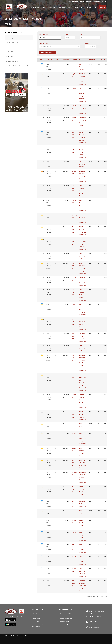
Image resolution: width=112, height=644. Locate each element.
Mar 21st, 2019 (73, 489)
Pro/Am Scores (36, 621)
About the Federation (65, 613)
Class (87, 43)
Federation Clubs (64, 616)
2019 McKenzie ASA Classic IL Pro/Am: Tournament (83, 439)
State (57, 60)
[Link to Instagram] (103, 1)
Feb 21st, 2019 (73, 504)
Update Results (47, 52)
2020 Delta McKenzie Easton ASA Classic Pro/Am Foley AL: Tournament (83, 363)
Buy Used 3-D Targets (38, 624)
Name (49, 60)
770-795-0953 (94, 627)
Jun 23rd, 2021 (73, 292)
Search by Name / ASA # (14, 38)
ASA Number (44, 35)
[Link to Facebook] (106, 1)
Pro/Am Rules (36, 616)
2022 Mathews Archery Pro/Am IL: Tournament (83, 191)
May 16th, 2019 (73, 463)
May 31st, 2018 (73, 547)
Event (82, 34)
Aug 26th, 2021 (73, 266)
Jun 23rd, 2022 (73, 188)
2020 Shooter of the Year (82, 348)
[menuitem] (73, 1)
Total (92, 60)
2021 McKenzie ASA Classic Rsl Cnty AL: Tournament (83, 268)
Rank (41, 60)
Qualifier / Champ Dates (66, 619)
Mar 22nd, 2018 (73, 583)
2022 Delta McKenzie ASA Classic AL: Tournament (83, 176)
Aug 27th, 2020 (73, 358)
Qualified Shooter (64, 621)
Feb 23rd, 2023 (73, 150)
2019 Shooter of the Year (82, 426)
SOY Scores (9, 52)
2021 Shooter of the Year (82, 256)
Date (74, 60)
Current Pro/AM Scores (13, 47)
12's (100, 60)
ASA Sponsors (36, 627)
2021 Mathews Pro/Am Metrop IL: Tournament (83, 295)
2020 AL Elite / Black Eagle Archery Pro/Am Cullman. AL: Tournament (83, 383)
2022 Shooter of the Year (82, 164)
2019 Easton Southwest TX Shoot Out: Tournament (83, 477)
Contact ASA (97, 1)
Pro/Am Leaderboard (12, 42)
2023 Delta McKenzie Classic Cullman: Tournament (83, 79)
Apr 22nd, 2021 (73, 322)
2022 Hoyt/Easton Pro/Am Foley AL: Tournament (83, 244)
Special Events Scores (12, 61)
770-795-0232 (94, 622)
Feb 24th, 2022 (73, 242)
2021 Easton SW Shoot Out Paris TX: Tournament (83, 324)
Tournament (43, 43)
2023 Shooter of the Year (82, 67)
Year (67, 34)
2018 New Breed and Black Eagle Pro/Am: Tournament (83, 586)
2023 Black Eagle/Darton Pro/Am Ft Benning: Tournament (83, 138)
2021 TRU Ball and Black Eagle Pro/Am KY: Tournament (83, 310)
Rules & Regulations (73, 1)
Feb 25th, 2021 (73, 336)
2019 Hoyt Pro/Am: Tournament (83, 504)
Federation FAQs (64, 624)
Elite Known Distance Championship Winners (19, 66)
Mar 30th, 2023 (73, 135)
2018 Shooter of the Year (82, 513)
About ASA (89, 1)
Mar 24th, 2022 (73, 230)
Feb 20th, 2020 (73, 414)
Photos (82, 1)
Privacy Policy (25, 636)
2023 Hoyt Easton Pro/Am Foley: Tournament (83, 152)
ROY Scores (9, 56)
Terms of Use (32, 636)
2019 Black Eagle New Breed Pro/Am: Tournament (83, 492)
